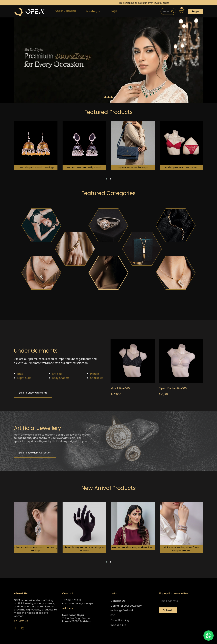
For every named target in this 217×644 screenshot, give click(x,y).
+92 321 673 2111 (72, 600)
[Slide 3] (112, 97)
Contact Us (118, 601)
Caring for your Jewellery (126, 606)
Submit (168, 610)
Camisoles (97, 378)
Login (195, 11)
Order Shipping (120, 620)
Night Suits (24, 378)
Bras (20, 374)
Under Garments (66, 12)
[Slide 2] (108, 97)
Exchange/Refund (122, 610)
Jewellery (93, 12)
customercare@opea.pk (78, 603)
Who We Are (118, 625)
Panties (95, 374)
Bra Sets (57, 374)
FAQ (113, 615)
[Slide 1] (105, 97)
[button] (106, 179)
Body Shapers (61, 378)
